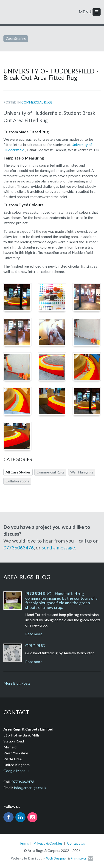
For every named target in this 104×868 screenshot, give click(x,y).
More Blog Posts (17, 683)
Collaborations (17, 481)
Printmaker (78, 858)
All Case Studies (18, 472)
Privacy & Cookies (48, 843)
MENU (90, 12)
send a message (58, 547)
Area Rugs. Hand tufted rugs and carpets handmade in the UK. (20, 11)
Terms (24, 843)
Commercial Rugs (37, 102)
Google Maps (14, 771)
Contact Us (76, 843)
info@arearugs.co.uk (30, 788)
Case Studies (16, 38)
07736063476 (19, 547)
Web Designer (56, 858)
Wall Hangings (82, 472)
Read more (34, 634)
